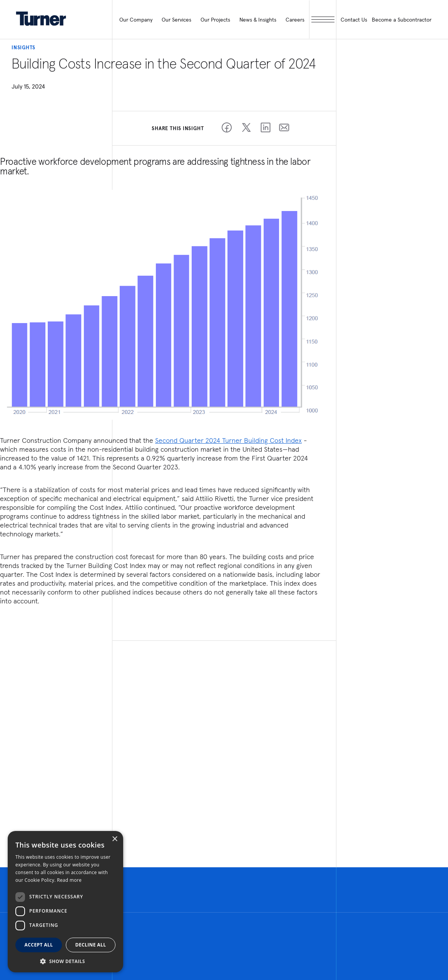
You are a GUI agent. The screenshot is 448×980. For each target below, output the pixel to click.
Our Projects (215, 20)
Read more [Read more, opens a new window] (69, 880)
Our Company (136, 20)
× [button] (115, 839)
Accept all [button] (39, 945)
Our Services (176, 20)
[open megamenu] (323, 19)
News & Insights (258, 20)
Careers (295, 20)
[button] (65, 961)
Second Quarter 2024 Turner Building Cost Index (228, 440)
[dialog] (65, 902)
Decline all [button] (91, 945)
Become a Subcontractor (402, 20)
